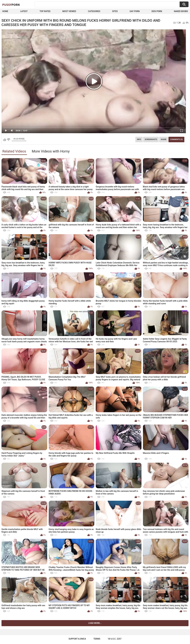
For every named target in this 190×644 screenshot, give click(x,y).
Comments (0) (176, 139)
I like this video (5, 140)
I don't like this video (9, 140)
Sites (115, 11)
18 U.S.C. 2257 (115, 639)
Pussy (11, 5)
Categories (94, 11)
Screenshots (151, 139)
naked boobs (181, 11)
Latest (24, 11)
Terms (97, 639)
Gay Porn (135, 11)
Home (5, 11)
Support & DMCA (77, 639)
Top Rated (45, 11)
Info (139, 139)
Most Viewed (69, 11)
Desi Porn (157, 11)
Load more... (95, 623)
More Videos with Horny (51, 151)
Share (164, 139)
